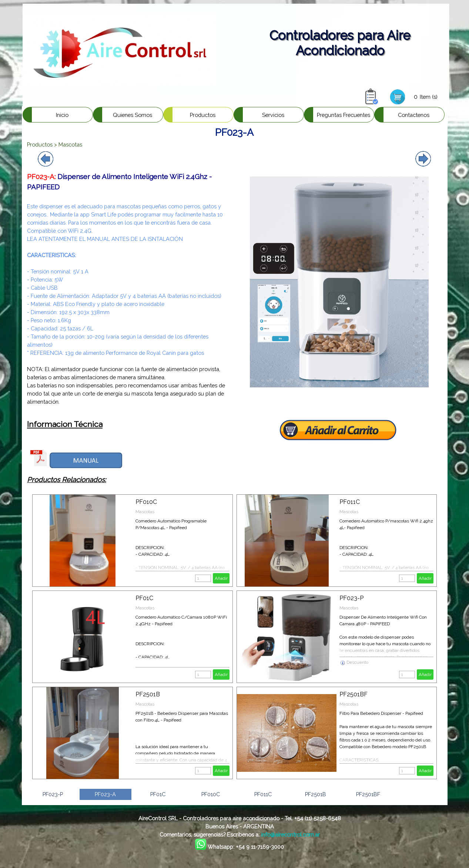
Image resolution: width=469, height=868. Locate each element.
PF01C (144, 598)
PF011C (350, 502)
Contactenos (414, 115)
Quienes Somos (133, 115)
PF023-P (351, 598)
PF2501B (148, 694)
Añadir (221, 578)
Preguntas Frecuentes (344, 115)
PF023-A (105, 794)
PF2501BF (354, 694)
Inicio (62, 115)
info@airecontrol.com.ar (290, 835)
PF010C (146, 502)
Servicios (273, 115)
